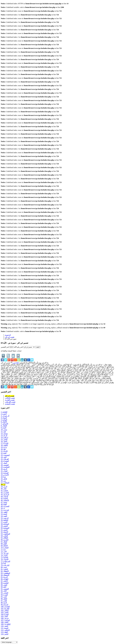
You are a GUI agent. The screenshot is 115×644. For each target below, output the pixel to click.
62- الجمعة (4, 532)
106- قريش (5, 618)
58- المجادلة (5, 524)
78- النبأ (3, 563)
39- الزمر (4, 487)
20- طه (3, 449)
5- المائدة (4, 420)
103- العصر (5, 612)
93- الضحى (4, 593)
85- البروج (4, 577)
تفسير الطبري (10, 400)
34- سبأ (3, 477)
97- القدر (4, 601)
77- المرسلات (5, 561)
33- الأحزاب (5, 475)
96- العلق (4, 599)
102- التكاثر (5, 610)
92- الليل (4, 591)
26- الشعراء (5, 461)
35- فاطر (4, 479)
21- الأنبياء (4, 451)
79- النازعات (5, 565)
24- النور (4, 457)
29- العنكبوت (5, 467)
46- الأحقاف (5, 500)
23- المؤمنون (5, 455)
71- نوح (3, 549)
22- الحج (4, 453)
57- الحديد (4, 522)
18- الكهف (4, 445)
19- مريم (4, 447)
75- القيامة (4, 557)
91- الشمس (5, 589)
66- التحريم (5, 540)
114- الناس (5, 634)
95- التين (4, 597)
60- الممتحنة (5, 528)
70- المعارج (5, 548)
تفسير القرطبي (10, 402)
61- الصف (4, 530)
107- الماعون (5, 620)
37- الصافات (5, 483)
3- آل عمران (5, 416)
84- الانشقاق (5, 575)
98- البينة (4, 603)
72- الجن (4, 551)
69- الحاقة (4, 546)
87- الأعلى (4, 581)
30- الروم (4, 469)
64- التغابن (4, 536)
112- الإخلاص (5, 630)
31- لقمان (4, 471)
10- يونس (4, 430)
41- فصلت (4, 491)
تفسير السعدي (10, 404)
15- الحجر (4, 439)
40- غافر (4, 489)
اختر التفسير (5, 347)
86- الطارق (5, 579)
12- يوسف (4, 433)
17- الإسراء (5, 443)
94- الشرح (4, 595)
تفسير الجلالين (10, 398)
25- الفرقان (5, 459)
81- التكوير (4, 569)
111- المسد (5, 628)
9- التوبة (4, 428)
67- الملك (4, 542)
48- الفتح (4, 504)
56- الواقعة (4, 520)
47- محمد (4, 502)
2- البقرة (4, 414)
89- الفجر (4, 585)
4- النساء (4, 418)
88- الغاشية (5, 583)
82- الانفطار (5, 571)
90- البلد (4, 587)
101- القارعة (5, 608)
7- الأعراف (4, 424)
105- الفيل (4, 616)
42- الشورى (5, 492)
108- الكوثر (5, 622)
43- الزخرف (5, 494)
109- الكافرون (6, 624)
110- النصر (4, 626)
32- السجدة (5, 473)
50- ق (3, 508)
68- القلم (4, 544)
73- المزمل (5, 553)
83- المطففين (5, 573)
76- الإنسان (5, 559)
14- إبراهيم (4, 437)
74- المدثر (4, 555)
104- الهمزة (5, 614)
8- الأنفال (4, 426)
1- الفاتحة (4, 412)
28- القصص (5, 465)
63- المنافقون (5, 534)
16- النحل (4, 441)
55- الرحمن (5, 518)
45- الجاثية (4, 498)
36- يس (3, 481)
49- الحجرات (5, 506)
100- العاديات (5, 606)
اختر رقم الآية (19, 347)
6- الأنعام (4, 422)
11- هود (3, 432)
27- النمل (4, 463)
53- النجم (4, 514)
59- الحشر (4, 526)
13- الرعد (4, 435)
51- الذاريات (5, 510)
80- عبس (4, 567)
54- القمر (4, 516)
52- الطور (4, 512)
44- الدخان (4, 496)
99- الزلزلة (4, 605)
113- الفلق (4, 632)
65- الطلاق (4, 538)
